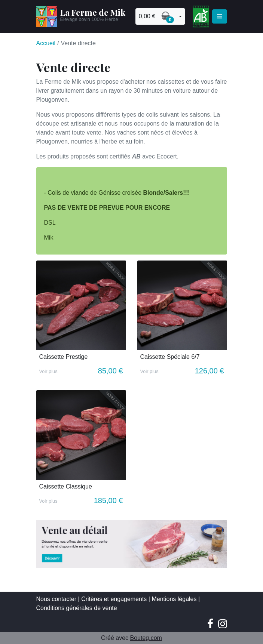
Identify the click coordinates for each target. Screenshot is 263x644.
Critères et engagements (114, 599)
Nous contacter (56, 599)
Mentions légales (174, 599)
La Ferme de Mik (93, 12)
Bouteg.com (146, 638)
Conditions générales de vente (77, 608)
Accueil (46, 43)
